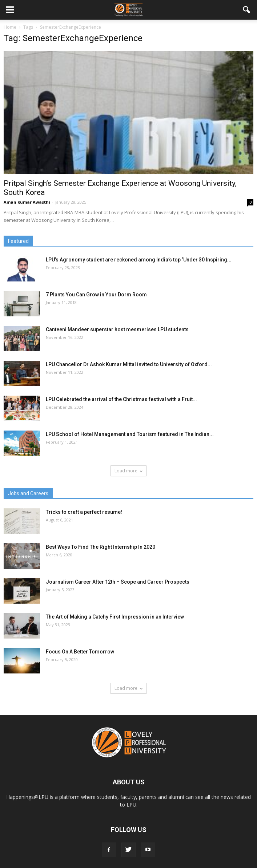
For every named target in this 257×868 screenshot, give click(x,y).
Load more (128, 471)
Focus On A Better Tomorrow (80, 652)
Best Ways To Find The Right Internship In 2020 (101, 547)
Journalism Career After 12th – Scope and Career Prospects (118, 582)
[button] (247, 10)
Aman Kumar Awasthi (27, 202)
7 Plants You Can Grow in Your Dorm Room (96, 295)
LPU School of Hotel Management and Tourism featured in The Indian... (130, 434)
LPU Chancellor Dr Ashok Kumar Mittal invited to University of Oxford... (129, 364)
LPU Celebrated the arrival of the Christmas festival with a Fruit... (121, 399)
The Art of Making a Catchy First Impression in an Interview (115, 617)
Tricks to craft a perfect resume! (84, 512)
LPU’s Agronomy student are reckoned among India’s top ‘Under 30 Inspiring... (139, 260)
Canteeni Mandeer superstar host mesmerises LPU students (117, 329)
